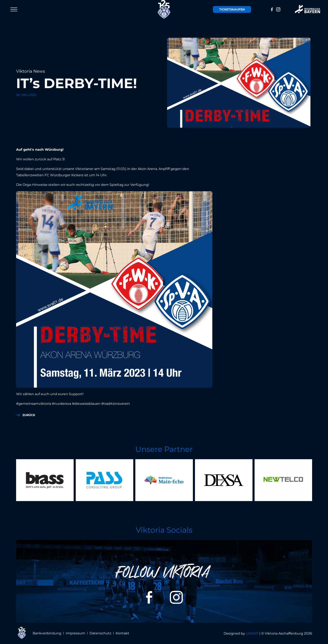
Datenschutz (100, 633)
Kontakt (122, 633)
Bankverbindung (47, 633)
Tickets (232, 9)
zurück (29, 415)
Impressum (75, 633)
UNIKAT (252, 633)
